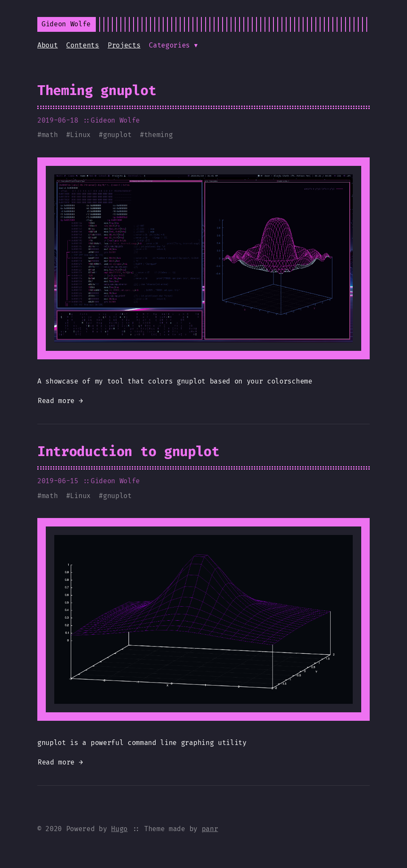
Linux (80, 135)
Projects (124, 45)
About (47, 45)
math (50, 135)
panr (210, 829)
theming (159, 135)
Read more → (60, 401)
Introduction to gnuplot (128, 451)
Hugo (119, 829)
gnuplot (117, 135)
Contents (82, 45)
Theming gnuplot (97, 90)
